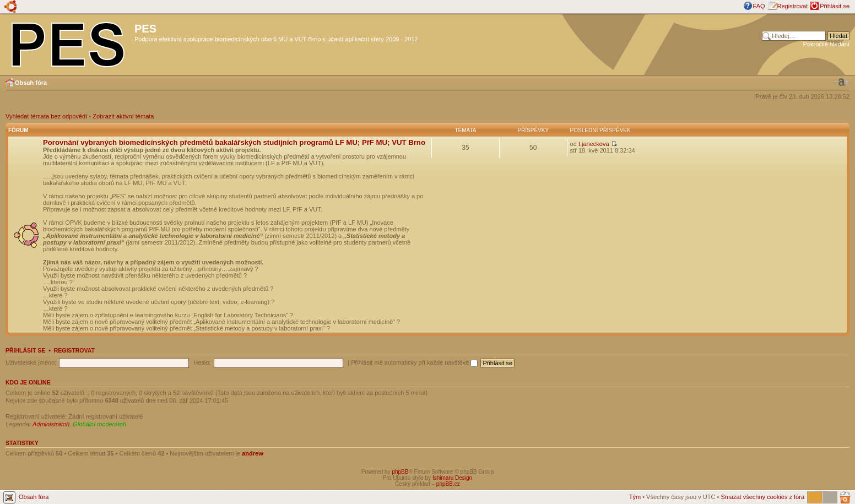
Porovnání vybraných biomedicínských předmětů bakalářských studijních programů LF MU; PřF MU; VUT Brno (234, 142)
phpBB (400, 472)
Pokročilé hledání (826, 44)
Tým (635, 497)
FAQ (759, 6)
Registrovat (793, 6)
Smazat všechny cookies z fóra (762, 497)
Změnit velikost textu (841, 82)
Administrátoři (51, 424)
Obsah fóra (31, 83)
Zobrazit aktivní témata (123, 116)
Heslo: (202, 362)
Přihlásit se (835, 6)
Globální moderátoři (99, 424)
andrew (253, 453)
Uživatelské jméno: (31, 362)
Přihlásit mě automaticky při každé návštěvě (414, 362)
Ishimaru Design (452, 478)
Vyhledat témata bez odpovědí (46, 116)
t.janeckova (594, 144)
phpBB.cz (448, 484)
